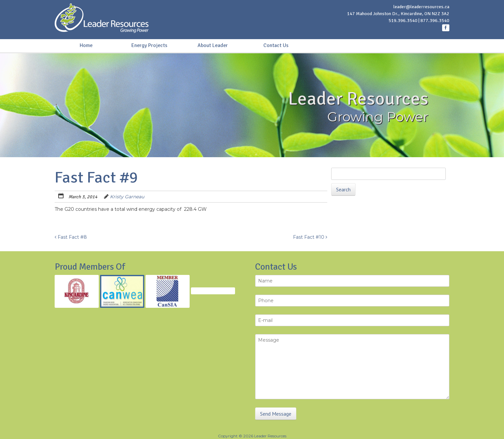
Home (86, 45)
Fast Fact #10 (310, 237)
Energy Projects (149, 45)
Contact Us (276, 45)
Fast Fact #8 (71, 237)
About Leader (213, 45)
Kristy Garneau (127, 197)
